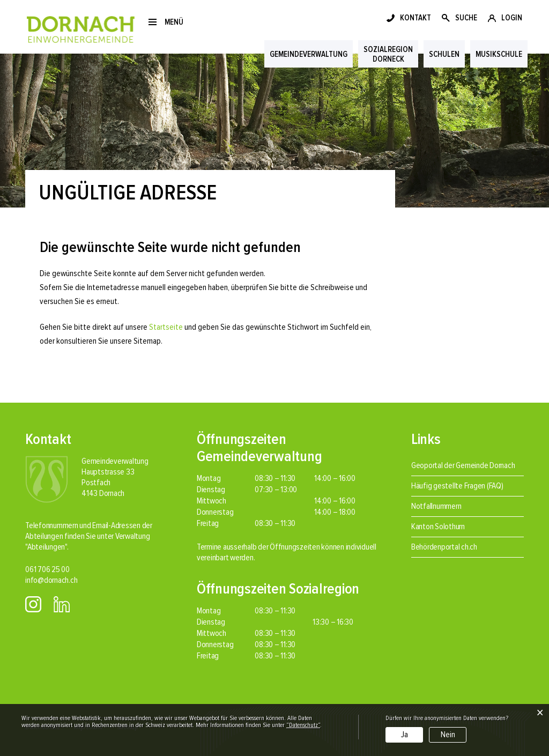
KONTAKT (416, 18)
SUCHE (466, 18)
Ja (405, 735)
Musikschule (499, 54)
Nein (448, 735)
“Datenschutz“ (303, 725)
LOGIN (512, 18)
